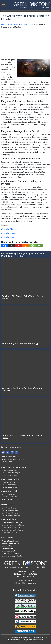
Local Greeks (7, 505)
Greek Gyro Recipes (9, 475)
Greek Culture (13, 24)
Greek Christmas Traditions (12, 530)
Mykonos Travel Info (10, 499)
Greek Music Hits (8, 482)
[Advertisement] (25, 43)
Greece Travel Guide (10, 491)
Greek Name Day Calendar (12, 556)
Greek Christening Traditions (13, 525)
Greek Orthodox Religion (11, 553)
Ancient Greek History (10, 541)
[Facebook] (5, 246)
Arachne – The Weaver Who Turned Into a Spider (22, 297)
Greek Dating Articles (10, 551)
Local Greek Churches (10, 513)
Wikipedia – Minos (8, 237)
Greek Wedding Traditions (12, 522)
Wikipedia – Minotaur (9, 233)
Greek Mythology (27, 24)
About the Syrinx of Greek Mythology (20, 343)
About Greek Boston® (10, 457)
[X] (12, 246)
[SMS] (32, 246)
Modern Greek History (10, 543)
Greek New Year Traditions (12, 532)
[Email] (39, 246)
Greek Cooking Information (13, 467)
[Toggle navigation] (3, 5)
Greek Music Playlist (10, 479)
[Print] (25, 246)
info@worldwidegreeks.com (26, 583)
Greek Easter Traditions (11, 527)
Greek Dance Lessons (10, 485)
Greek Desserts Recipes (11, 473)
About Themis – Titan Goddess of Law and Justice (22, 437)
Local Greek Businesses (11, 515)
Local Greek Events (9, 508)
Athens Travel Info (9, 494)
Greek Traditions (8, 519)
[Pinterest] (19, 246)
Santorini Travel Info (10, 497)
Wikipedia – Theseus (9, 229)
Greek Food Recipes (9, 470)
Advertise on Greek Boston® (13, 459)
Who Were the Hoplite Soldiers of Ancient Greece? (22, 389)
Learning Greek (8, 548)
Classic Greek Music (9, 487)
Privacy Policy (7, 462)
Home (3, 24)
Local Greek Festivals (10, 510)
